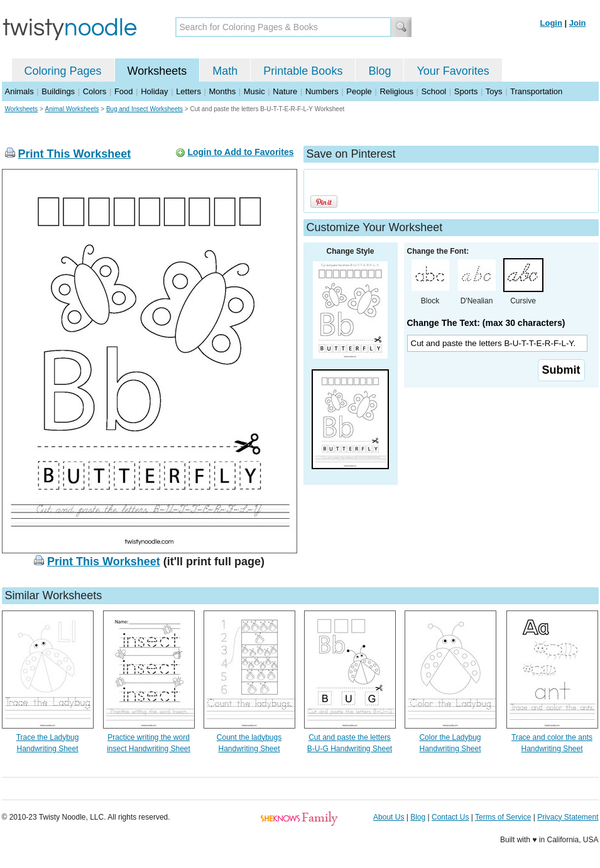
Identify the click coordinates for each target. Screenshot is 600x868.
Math (225, 71)
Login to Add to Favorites (240, 152)
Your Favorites (453, 71)
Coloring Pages (63, 71)
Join (578, 23)
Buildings (58, 91)
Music (254, 91)
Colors (95, 91)
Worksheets (157, 71)
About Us (389, 817)
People (359, 91)
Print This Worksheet (75, 154)
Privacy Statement (568, 817)
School (434, 91)
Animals (19, 91)
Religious (396, 91)
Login (551, 23)
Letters (188, 91)
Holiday (154, 91)
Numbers (322, 91)
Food (124, 91)
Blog (379, 71)
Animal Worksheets (72, 109)
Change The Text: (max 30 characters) (486, 323)
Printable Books (303, 71)
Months (223, 91)
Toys (494, 91)
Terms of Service (503, 817)
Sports (466, 91)
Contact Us (450, 817)
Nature (285, 91)
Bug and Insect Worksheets (145, 109)
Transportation (536, 91)
